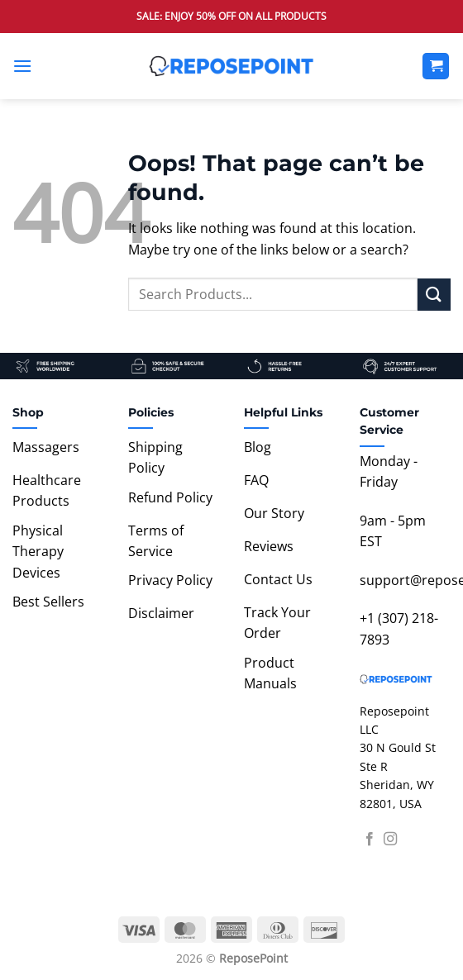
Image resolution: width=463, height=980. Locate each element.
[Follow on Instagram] (390, 840)
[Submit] (434, 295)
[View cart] (436, 67)
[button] (22, 66)
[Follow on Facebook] (370, 840)
